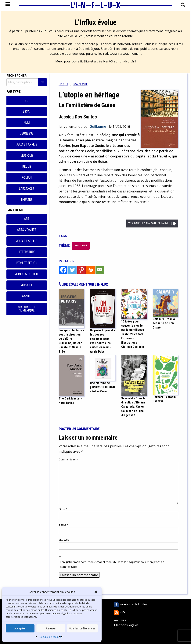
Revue (27, 167)
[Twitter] (72, 270)
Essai (27, 111)
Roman (27, 178)
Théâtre (27, 200)
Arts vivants (27, 230)
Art (27, 219)
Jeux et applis (27, 144)
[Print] (91, 270)
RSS (119, 612)
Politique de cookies (50, 637)
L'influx (63, 84)
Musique (27, 156)
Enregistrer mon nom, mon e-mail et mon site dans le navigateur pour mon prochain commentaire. (112, 564)
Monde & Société (27, 274)
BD (27, 100)
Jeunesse (27, 133)
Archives (120, 620)
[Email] (100, 270)
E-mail (64, 524)
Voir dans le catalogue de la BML (149, 223)
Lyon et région (27, 263)
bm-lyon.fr (127, 61)
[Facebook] (63, 270)
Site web (64, 540)
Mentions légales (126, 625)
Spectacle (27, 189)
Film (27, 122)
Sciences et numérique (27, 309)
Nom (63, 509)
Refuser (51, 628)
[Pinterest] (81, 270)
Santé (27, 296)
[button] (96, 592)
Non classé (81, 84)
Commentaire (68, 459)
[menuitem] (66, 84)
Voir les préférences (82, 628)
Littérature (27, 252)
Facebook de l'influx (131, 604)
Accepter (20, 628)
